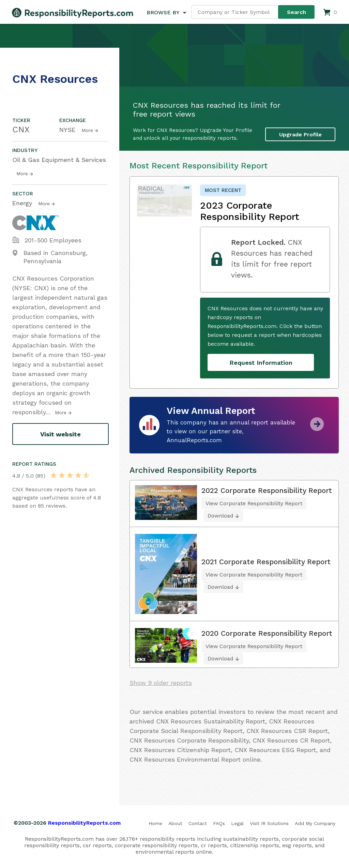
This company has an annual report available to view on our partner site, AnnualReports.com (231, 431)
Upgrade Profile (300, 134)
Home (155, 823)
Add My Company (315, 823)
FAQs (219, 823)
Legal (237, 823)
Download (221, 516)
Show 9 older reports (161, 683)
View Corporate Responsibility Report (254, 503)
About (175, 823)
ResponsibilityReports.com (84, 823)
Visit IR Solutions (269, 823)
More (87, 130)
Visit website (60, 434)
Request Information (261, 363)
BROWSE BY (163, 12)
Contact (198, 823)
